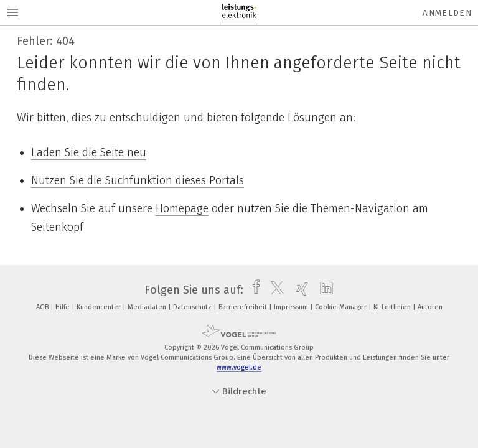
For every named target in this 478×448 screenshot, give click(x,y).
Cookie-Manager (342, 307)
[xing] (299, 290)
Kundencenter (100, 307)
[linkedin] (323, 290)
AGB (43, 307)
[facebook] (253, 290)
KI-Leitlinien (393, 307)
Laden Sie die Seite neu (89, 152)
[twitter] (274, 290)
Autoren (430, 307)
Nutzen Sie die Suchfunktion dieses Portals (138, 180)
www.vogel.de (239, 367)
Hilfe (63, 307)
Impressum (292, 307)
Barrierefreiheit (244, 307)
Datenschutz (193, 307)
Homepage (182, 208)
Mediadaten (148, 307)
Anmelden (447, 13)
